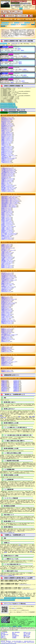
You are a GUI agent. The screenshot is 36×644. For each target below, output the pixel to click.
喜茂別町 (7, 178)
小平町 (6, 163)
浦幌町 (7, 140)
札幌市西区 (8, 205)
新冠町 (7, 285)
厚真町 (6, 127)
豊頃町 (7, 266)
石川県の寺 (16, 389)
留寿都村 (6, 363)
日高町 (6, 305)
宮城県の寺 (4, 382)
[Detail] (11, 47)
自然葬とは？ (3, 637)
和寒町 (7, 372)
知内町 (7, 230)
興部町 (7, 155)
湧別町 (7, 349)
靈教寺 (5, 79)
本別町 (7, 323)
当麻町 (6, 259)
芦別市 (6, 122)
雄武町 (6, 150)
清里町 (7, 182)
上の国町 (8, 171)
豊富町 (7, 268)
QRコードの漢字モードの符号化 (20, 642)
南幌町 (7, 283)
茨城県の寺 (4, 384)
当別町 (7, 258)
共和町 (7, 181)
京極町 (7, 180)
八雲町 (6, 347)
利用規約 (20, 626)
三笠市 (5, 333)
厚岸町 (7, 125)
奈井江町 (7, 273)
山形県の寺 (4, 383)
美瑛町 (6, 302)
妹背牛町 (7, 339)
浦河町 (7, 138)
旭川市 (6, 121)
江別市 (5, 145)
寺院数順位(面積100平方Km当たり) (8, 107)
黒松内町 (8, 188)
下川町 (7, 223)
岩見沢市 (7, 135)
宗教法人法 (3, 633)
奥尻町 (7, 152)
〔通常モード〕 (4, 44)
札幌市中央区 (11, 201)
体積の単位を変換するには (29, 641)
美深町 (6, 308)
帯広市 (6, 161)
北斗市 (5, 319)
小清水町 (7, 191)
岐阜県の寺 (16, 391)
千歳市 (5, 251)
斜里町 (6, 225)
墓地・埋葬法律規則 (16, 632)
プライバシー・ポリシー (6, 626)
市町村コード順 (13, 113)
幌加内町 (8, 321)
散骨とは (14, 633)
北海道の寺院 (24, 25)
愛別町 (7, 118)
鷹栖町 (6, 246)
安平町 (6, 129)
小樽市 (5, 157)
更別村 (6, 209)
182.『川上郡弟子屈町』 (22, 16)
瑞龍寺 (5, 60)
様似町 (6, 208)
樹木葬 (5, 552)
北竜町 (7, 320)
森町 (5, 340)
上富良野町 (8, 173)
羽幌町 (6, 298)
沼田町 (6, 289)
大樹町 (6, 245)
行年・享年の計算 (15, 636)
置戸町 (6, 153)
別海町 (7, 318)
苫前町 (7, 263)
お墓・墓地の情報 (4, 632)
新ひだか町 (8, 235)
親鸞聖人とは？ (26, 636)
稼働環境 (15, 626)
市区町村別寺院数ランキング (7, 104)
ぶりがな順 (4, 113)
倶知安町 (8, 185)
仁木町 (6, 286)
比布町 (6, 306)
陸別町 (7, 359)
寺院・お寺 (3, 636)
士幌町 (6, 218)
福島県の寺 (16, 383)
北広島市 (7, 176)
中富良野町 (8, 280)
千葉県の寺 (4, 387)
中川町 (7, 274)
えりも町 (7, 146)
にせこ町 (7, 288)
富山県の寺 (4, 389)
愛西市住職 (3, 641)
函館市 (6, 297)
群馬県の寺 (4, 385)
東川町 (7, 304)
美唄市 (5, 307)
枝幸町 (6, 142)
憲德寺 (5, 47)
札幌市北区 (8, 198)
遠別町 (7, 149)
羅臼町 (6, 357)
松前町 (7, 332)
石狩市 (6, 131)
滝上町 (7, 248)
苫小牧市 (7, 262)
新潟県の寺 (16, 388)
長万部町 (8, 156)
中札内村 (8, 275)
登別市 (6, 291)
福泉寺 (5, 68)
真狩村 (6, 331)
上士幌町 (8, 169)
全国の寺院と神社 (5, 23)
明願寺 (5, 73)
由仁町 (6, 350)
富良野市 (6, 315)
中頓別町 (8, 278)
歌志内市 (7, 136)
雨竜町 (7, 141)
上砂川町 (8, 170)
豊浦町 (7, 265)
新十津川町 (9, 233)
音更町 (7, 159)
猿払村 (6, 210)
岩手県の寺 (16, 381)
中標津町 (8, 276)
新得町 (7, 232)
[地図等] (19, 49)
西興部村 (8, 287)
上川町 (7, 168)
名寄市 (5, 282)
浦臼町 (7, 137)
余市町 (6, 352)
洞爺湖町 (7, 261)
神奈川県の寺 (4, 388)
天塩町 (6, 256)
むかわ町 (7, 336)
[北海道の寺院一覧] (15, 44)
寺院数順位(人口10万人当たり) (7, 105)
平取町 (7, 311)
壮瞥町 (7, 239)
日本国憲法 (14, 638)
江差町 (6, 143)
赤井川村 (7, 119)
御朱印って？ (3, 638)
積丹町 (7, 224)
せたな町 (7, 238)
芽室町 (6, 338)
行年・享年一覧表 (27, 633)
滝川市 (6, 247)
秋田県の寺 (16, 382)
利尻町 (6, 361)
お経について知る (27, 635)
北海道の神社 (27, 23)
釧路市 (5, 183)
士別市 (5, 216)
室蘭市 (6, 337)
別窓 (14, 104)
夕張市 (6, 348)
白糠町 (7, 229)
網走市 (6, 128)
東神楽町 (8, 303)
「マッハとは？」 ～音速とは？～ (7, 642)
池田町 (6, 130)
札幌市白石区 (10, 200)
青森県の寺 (4, 381)
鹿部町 (6, 214)
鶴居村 (6, 255)
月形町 (7, 253)
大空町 (7, 151)
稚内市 (6, 371)
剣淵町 (7, 190)
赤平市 (6, 120)
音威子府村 (8, 158)
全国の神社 (17, 23)
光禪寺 (5, 54)
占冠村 (7, 222)
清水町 (6, 221)
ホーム (21, 8)
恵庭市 (5, 144)
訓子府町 (8, 189)
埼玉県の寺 (16, 385)
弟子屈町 (7, 257)
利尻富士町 (8, 362)
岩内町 (7, 134)
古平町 (7, 316)
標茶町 (7, 215)
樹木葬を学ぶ (15, 635)
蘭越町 (7, 358)
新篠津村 (7, 231)
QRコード (14, 608)
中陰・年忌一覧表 (27, 637)
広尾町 (6, 312)
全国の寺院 (13, 25)
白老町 (7, 228)
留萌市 (5, 364)
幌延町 (7, 322)
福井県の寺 (4, 390)
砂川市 (6, 237)
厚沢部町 (7, 126)
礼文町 (6, 365)
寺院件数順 (23, 113)
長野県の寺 (4, 391)
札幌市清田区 (9, 199)
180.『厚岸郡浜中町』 (10, 16)
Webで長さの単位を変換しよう (18, 641)
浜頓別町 (8, 299)
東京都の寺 (16, 387)
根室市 (5, 290)
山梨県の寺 (16, 390)
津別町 (6, 254)
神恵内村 (7, 174)
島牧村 (6, 220)
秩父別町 (8, 250)
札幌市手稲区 (9, 202)
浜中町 (7, 300)
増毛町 (6, 330)
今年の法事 (14, 637)
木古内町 (7, 175)
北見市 (5, 177)
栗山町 (7, 186)
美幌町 (6, 310)
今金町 (7, 133)
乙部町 (6, 160)
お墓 (19, 545)
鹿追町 (7, 213)
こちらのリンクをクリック (25, 585)
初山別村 (8, 226)
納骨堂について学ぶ (27, 632)
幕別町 (7, 329)
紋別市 (6, 342)
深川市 (6, 313)
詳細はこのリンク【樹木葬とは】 (7, 532)
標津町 (6, 217)
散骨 (19, 416)
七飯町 (6, 281)
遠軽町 (7, 148)
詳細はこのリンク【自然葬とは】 (7, 575)
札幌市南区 (9, 207)
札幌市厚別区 (10, 197)
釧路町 (6, 184)
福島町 (7, 314)
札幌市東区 (9, 206)
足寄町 (7, 123)
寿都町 (6, 236)
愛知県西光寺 (8, 641)
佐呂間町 (7, 211)
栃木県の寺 (16, 384)
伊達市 (5, 249)
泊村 (5, 264)
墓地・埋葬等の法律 (4, 635)
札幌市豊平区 (10, 203)
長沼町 (7, 279)
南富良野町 (9, 335)
